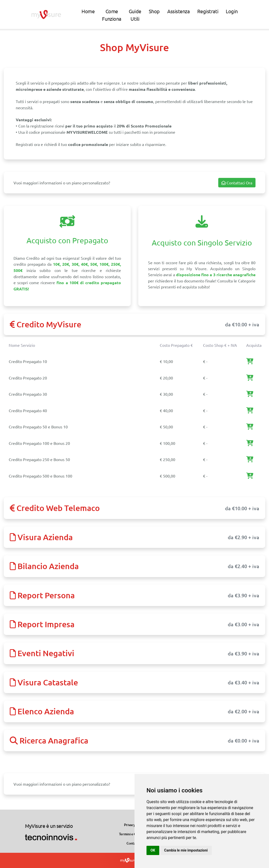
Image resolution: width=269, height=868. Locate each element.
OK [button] (153, 850)
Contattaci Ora (237, 183)
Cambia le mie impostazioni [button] (186, 850)
